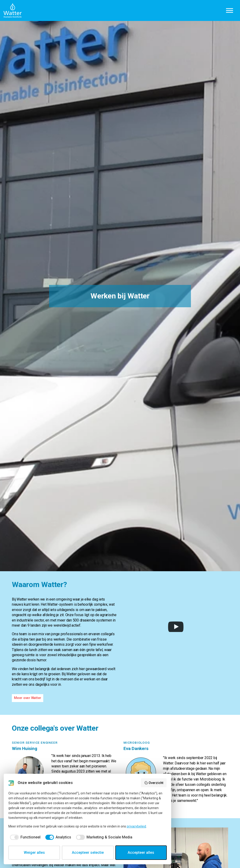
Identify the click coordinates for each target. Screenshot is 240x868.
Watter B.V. (13, 10)
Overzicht (154, 783)
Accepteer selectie (88, 853)
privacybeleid (136, 826)
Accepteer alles (141, 853)
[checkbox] (24, 837)
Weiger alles (34, 853)
